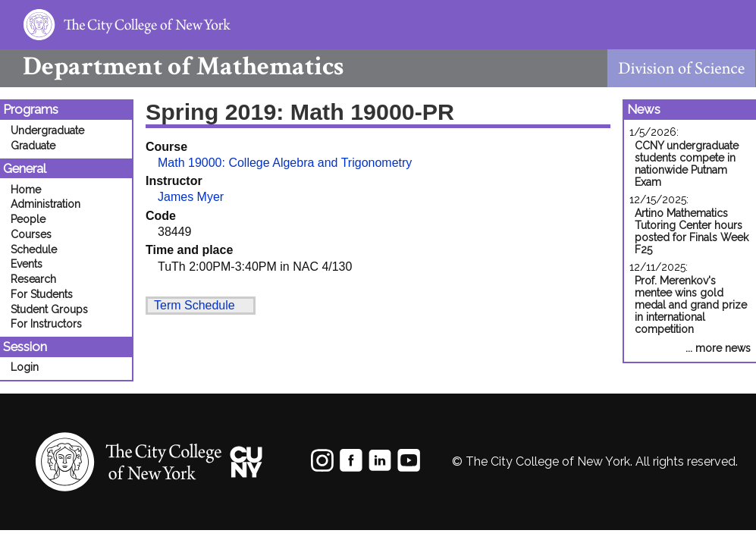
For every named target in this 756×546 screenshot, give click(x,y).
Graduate (33, 146)
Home (26, 190)
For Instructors (46, 324)
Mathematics (172, 66)
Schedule (34, 249)
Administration (45, 204)
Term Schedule (194, 305)
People (28, 219)
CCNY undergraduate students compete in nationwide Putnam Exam (687, 164)
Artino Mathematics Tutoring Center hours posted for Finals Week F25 (692, 231)
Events (27, 264)
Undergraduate (47, 130)
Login (25, 367)
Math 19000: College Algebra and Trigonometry (285, 163)
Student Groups (49, 309)
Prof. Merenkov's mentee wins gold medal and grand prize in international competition (691, 305)
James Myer (191, 197)
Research (33, 279)
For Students (42, 294)
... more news (718, 348)
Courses (31, 234)
